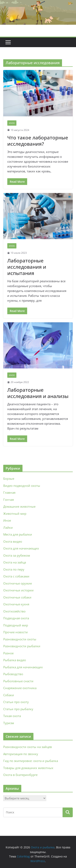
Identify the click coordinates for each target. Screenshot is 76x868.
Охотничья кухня (16, 604)
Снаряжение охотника (20, 688)
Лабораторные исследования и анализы (38, 393)
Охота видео (13, 541)
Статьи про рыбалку (18, 709)
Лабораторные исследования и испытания (27, 267)
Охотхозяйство (14, 611)
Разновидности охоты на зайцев (28, 747)
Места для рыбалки (18, 534)
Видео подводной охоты (22, 486)
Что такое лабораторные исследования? (38, 141)
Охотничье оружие (18, 583)
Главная (9, 492)
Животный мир (15, 514)
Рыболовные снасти (18, 681)
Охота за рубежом (17, 555)
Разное (8, 653)
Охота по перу (14, 569)
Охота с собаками (16, 576)
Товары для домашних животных (28, 768)
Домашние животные (19, 506)
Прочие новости (16, 632)
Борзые (9, 479)
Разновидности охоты (20, 639)
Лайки (8, 527)
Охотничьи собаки (17, 597)
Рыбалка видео (15, 660)
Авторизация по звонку (21, 754)
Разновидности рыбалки (22, 646)
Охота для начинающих (21, 548)
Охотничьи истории (18, 590)
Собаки (9, 695)
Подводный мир (16, 625)
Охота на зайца (15, 562)
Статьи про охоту (16, 702)
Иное (12, 123)
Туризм (9, 723)
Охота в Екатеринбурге (20, 775)
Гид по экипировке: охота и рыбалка (31, 761)
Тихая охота (12, 716)
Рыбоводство (13, 674)
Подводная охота (16, 618)
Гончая (9, 500)
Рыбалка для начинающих (23, 667)
